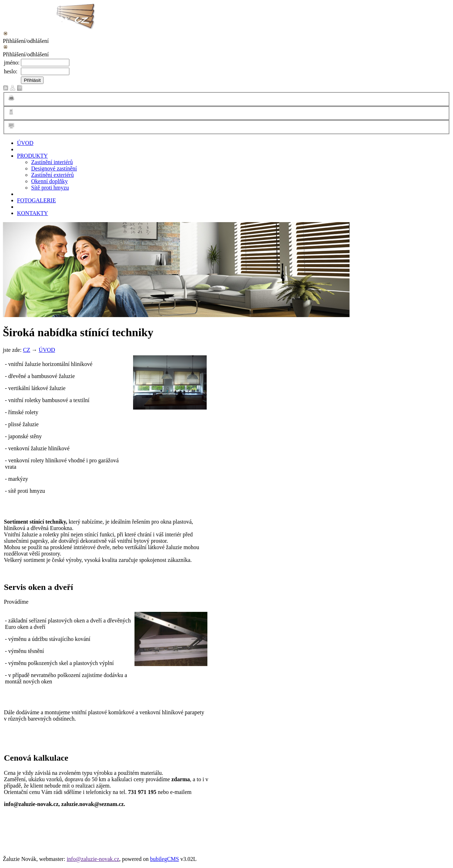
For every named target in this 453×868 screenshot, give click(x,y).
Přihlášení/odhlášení (26, 41)
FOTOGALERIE (36, 200)
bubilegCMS (165, 859)
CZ (27, 350)
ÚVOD (25, 143)
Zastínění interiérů (52, 162)
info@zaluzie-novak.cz (93, 859)
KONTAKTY (33, 213)
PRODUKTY (32, 156)
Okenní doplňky (50, 181)
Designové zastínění (54, 168)
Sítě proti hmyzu (50, 188)
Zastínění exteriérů (52, 175)
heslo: (11, 71)
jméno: (12, 63)
